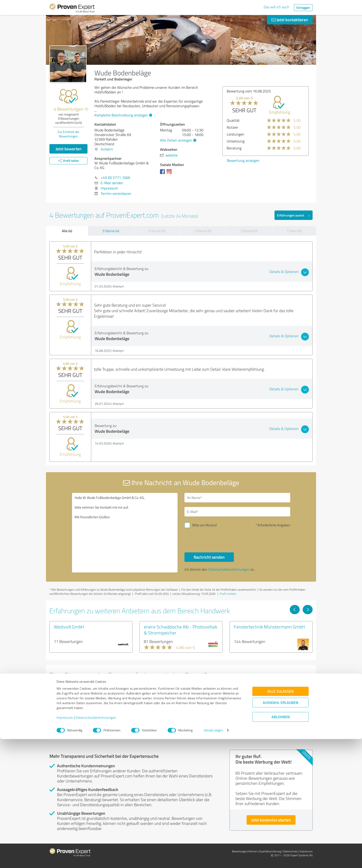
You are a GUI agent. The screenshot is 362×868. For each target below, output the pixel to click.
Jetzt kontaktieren (290, 20)
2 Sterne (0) (249, 231)
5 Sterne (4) (111, 231)
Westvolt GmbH (69, 627)
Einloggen (303, 7)
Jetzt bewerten (69, 149)
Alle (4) (67, 231)
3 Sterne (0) (203, 231)
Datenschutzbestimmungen (96, 846)
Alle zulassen (281, 820)
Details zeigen (213, 859)
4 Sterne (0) (157, 231)
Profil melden (228, 594)
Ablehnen (281, 846)
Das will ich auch (276, 7)
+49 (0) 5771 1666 (115, 178)
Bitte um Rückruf (205, 525)
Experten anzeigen (75, 726)
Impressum (65, 846)
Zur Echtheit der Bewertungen (68, 134)
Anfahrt (107, 149)
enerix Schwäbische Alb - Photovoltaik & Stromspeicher (181, 630)
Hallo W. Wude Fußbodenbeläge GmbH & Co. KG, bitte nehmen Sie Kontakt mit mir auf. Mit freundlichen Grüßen (125, 533)
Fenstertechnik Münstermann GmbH (269, 627)
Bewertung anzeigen (243, 160)
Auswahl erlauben (281, 832)
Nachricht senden (209, 557)
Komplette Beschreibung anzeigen (123, 115)
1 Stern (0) (294, 231)
